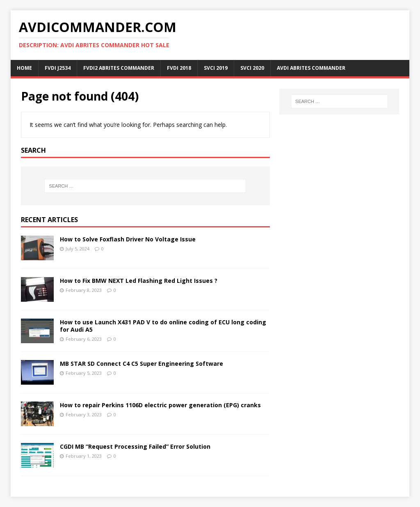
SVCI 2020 (252, 68)
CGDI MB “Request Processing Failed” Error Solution (135, 446)
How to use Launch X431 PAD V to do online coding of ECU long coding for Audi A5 (163, 326)
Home (24, 68)
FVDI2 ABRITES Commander (119, 68)
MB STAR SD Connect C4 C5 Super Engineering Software (142, 364)
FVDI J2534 (58, 68)
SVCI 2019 (216, 68)
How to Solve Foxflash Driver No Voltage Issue (128, 239)
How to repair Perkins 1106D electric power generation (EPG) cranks (160, 405)
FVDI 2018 (179, 68)
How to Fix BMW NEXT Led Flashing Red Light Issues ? (139, 281)
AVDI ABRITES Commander (311, 68)
